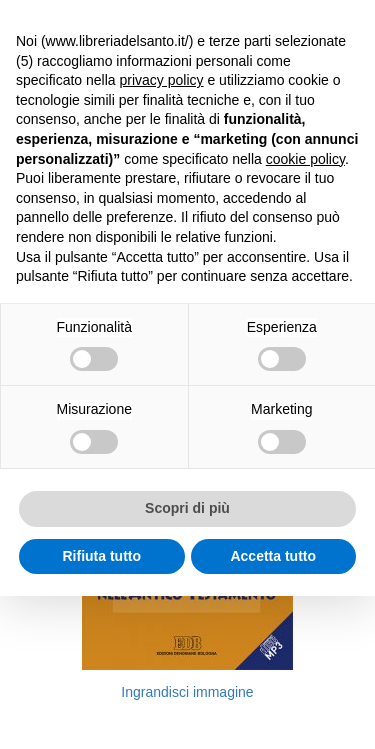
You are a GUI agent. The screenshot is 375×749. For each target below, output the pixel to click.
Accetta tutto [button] (273, 556)
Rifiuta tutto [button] (101, 556)
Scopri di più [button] (187, 508)
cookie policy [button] (305, 159)
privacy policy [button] (162, 80)
